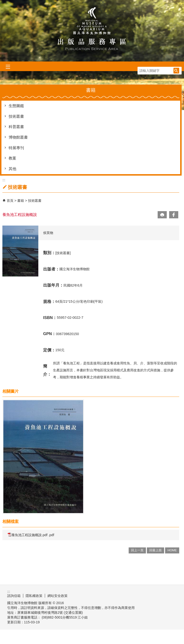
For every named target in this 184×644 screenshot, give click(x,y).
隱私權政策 (34, 596)
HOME (172, 550)
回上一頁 (137, 550)
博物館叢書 (18, 137)
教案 (12, 158)
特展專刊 (16, 148)
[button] (176, 71)
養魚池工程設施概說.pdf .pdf (31, 535)
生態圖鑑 (16, 106)
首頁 (10, 201)
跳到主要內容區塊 (3, 3)
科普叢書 (16, 127)
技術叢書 (16, 116)
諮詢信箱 (14, 596)
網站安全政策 (57, 596)
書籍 (21, 201)
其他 (12, 169)
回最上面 (155, 550)
